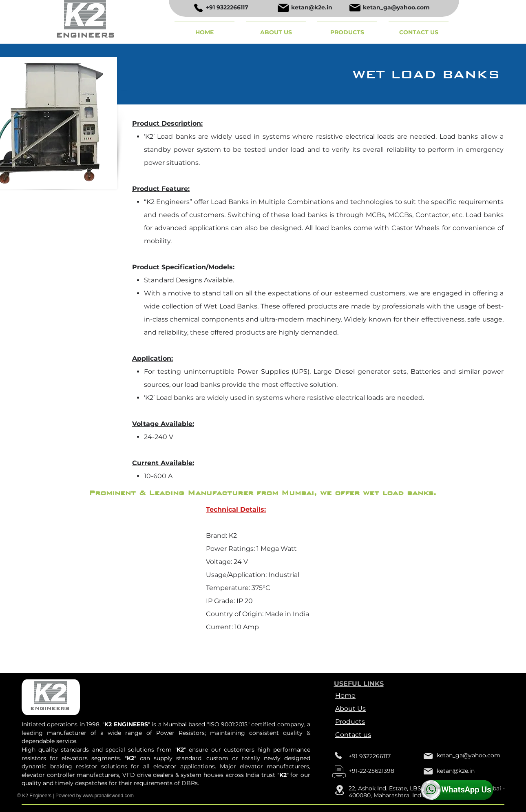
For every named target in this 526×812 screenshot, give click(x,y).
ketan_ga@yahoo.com (396, 7)
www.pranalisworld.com (108, 796)
